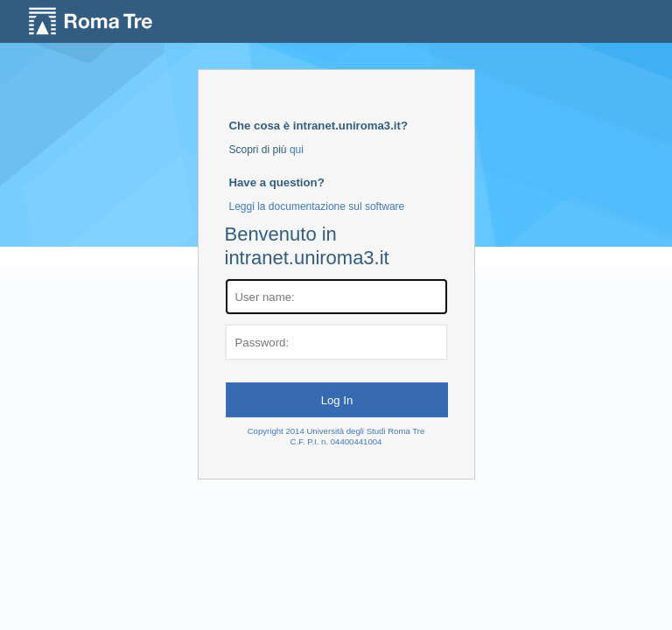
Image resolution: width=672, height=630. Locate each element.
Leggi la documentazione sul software (317, 206)
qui (297, 150)
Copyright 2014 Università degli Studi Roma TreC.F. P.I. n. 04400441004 (336, 436)
